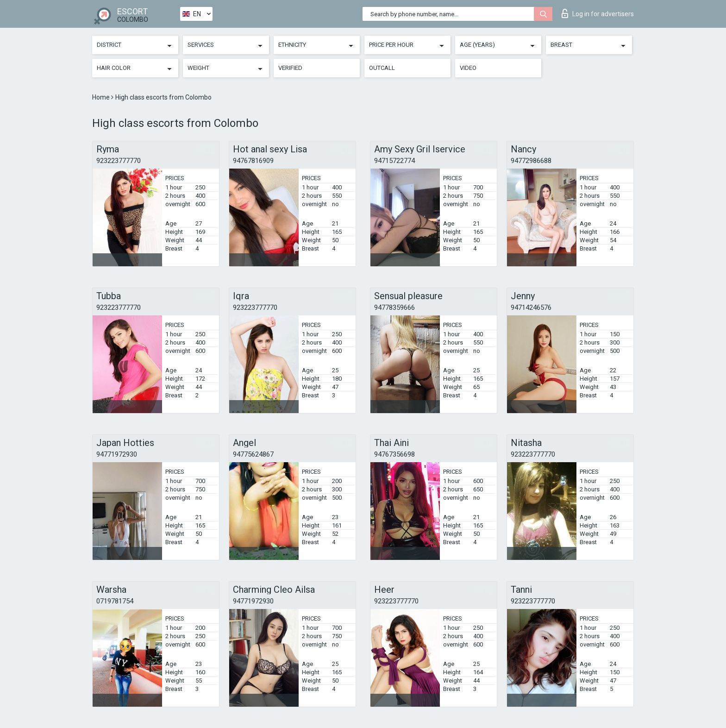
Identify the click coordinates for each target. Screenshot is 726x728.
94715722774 (394, 161)
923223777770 (119, 161)
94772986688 (531, 161)
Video (468, 68)
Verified (290, 68)
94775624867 (253, 454)
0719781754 (115, 601)
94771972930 (117, 454)
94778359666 (394, 308)
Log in (598, 13)
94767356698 (394, 454)
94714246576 (531, 308)
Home (102, 97)
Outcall (382, 68)
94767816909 (253, 161)
